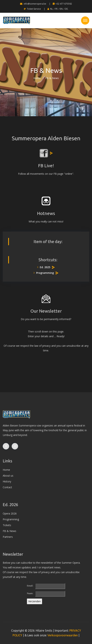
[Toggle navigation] (85, 20)
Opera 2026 (10, 513)
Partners (8, 537)
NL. (52, 9)
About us (8, 476)
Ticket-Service (32, 9)
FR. (57, 9)
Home (37, 78)
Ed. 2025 (44, 267)
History (7, 481)
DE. (67, 9)
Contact (7, 487)
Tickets (7, 525)
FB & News (9, 531)
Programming (44, 273)
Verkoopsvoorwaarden (63, 635)
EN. (62, 9)
